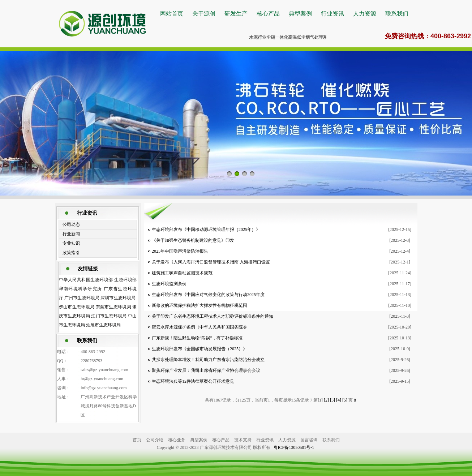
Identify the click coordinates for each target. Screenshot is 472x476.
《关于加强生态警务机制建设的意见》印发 (193, 240)
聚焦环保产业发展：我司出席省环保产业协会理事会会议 (206, 370)
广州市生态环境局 (82, 298)
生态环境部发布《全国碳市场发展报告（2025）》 (199, 349)
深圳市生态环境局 (118, 298)
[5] (345, 400)
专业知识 (71, 243)
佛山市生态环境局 (77, 307)
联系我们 (397, 14)
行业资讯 (332, 14)
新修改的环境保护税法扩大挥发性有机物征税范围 (199, 305)
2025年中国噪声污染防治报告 (180, 251)
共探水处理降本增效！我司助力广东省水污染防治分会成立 (208, 360)
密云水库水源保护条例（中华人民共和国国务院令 (201, 327)
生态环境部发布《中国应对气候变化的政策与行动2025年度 (208, 295)
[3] (332, 400)
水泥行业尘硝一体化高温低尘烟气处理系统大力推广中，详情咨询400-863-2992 (326, 37)
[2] (326, 400)
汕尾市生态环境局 (103, 325)
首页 (137, 440)
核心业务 (177, 440)
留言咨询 (309, 440)
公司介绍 (155, 440)
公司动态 (71, 224)
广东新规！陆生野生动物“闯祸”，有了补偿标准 (197, 338)
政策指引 (71, 253)
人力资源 (365, 14)
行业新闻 (71, 234)
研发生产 (236, 14)
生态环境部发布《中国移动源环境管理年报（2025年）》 (206, 230)
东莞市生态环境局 (114, 307)
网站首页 (172, 14)
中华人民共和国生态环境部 (86, 280)
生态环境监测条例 (169, 284)
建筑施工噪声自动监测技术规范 (182, 273)
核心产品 (268, 14)
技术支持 (243, 440)
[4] (339, 400)
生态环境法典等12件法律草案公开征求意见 (193, 381)
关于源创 (204, 14)
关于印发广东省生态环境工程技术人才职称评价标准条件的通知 (213, 316)
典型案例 (300, 14)
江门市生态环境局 (109, 316)
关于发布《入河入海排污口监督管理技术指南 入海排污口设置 (211, 262)
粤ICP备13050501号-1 (294, 447)
